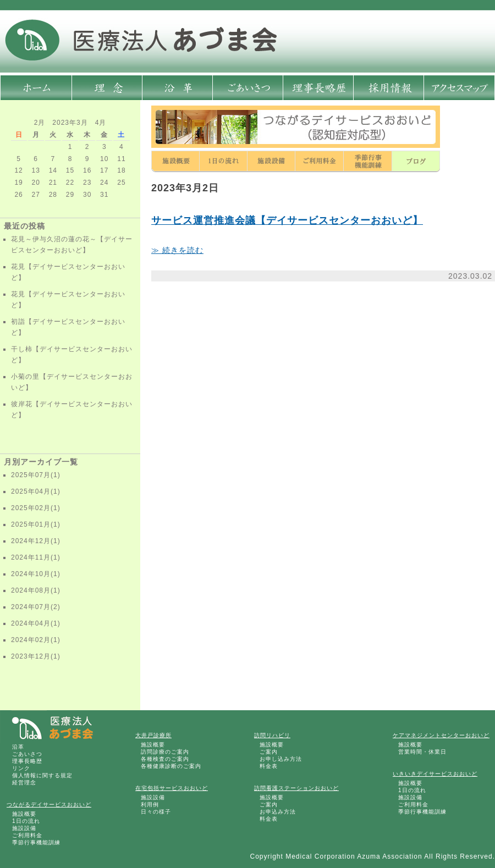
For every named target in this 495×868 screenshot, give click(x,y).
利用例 (150, 805)
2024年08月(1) (36, 590)
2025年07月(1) (36, 475)
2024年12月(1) (36, 541)
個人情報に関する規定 (42, 775)
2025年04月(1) (36, 491)
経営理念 (24, 783)
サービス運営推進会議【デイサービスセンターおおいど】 (287, 220)
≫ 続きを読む (177, 250)
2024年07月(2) (36, 607)
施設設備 (24, 828)
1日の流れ (26, 821)
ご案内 (269, 752)
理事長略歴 (27, 761)
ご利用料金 (27, 835)
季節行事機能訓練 (36, 842)
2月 (40, 123)
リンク (21, 768)
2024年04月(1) (36, 623)
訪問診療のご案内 (165, 752)
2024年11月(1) (36, 557)
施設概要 (24, 814)
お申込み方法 (278, 812)
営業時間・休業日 (422, 752)
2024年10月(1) (36, 574)
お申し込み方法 (281, 759)
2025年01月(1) (36, 524)
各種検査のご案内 (165, 759)
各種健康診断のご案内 (171, 766)
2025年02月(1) (36, 508)
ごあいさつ (27, 754)
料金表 (269, 766)
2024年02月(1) (36, 640)
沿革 (18, 747)
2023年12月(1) (36, 656)
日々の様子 (156, 812)
